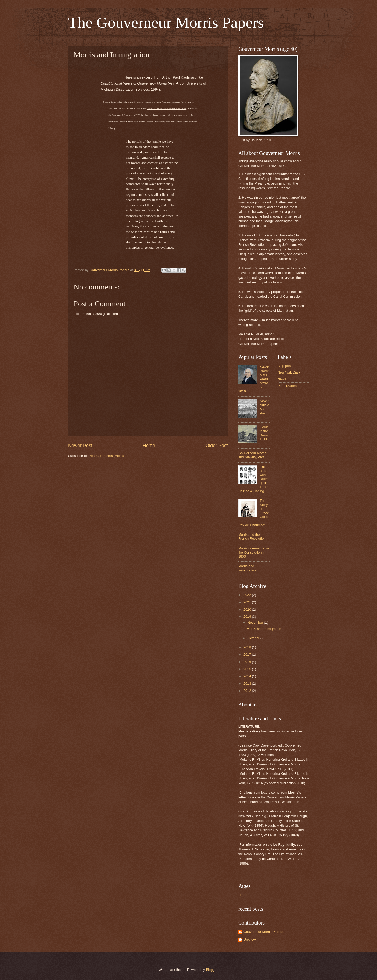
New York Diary (289, 372)
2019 (248, 617)
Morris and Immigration (247, 568)
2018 (248, 647)
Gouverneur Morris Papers (263, 932)
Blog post (285, 366)
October (254, 638)
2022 (248, 595)
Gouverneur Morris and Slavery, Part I (252, 455)
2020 (248, 609)
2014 (248, 676)
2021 (248, 602)
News (282, 379)
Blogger (212, 970)
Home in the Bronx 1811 (264, 433)
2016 (248, 662)
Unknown (251, 940)
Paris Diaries (287, 386)
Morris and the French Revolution (252, 537)
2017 (248, 655)
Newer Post (80, 446)
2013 (248, 684)
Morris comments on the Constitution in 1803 (254, 552)
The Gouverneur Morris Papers (166, 23)
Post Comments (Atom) (106, 456)
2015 (248, 669)
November (256, 623)
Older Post (217, 446)
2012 (248, 691)
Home (149, 446)
